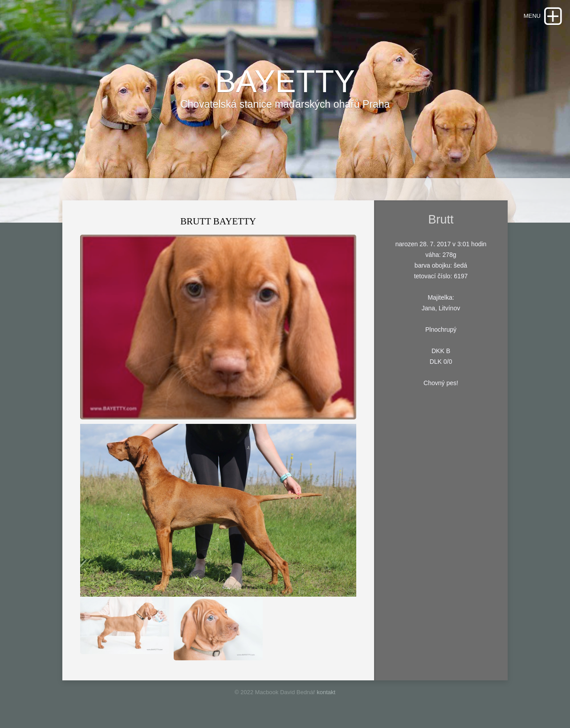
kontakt (326, 692)
